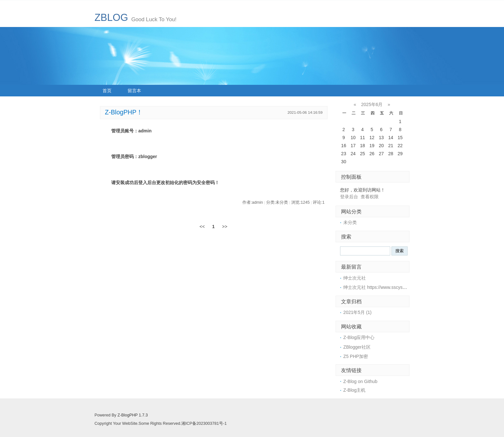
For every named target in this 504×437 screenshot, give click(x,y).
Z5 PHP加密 (356, 356)
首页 (107, 91)
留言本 (134, 91)
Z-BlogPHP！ (124, 112)
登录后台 (349, 197)
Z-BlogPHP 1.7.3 (132, 415)
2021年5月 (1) (357, 312)
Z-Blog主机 (354, 390)
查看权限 (370, 197)
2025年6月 (372, 104)
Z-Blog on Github (360, 381)
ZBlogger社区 (357, 347)
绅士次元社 (355, 278)
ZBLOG (111, 18)
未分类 (350, 222)
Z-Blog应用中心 (359, 337)
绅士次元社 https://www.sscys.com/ (378, 287)
